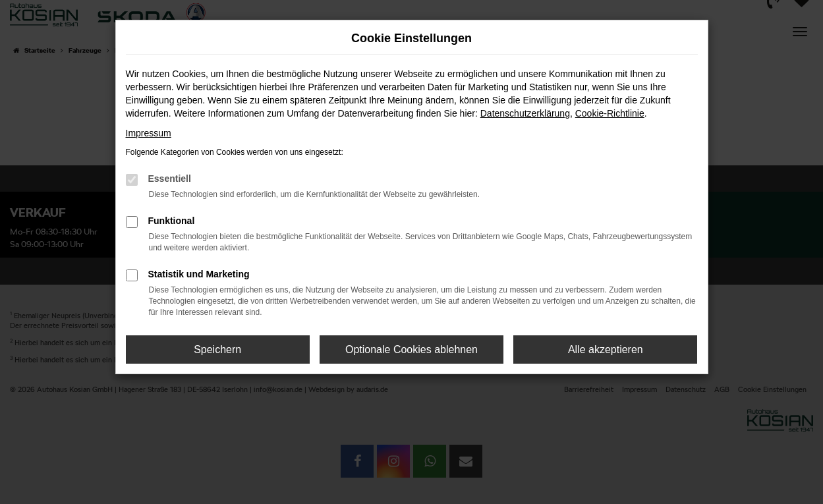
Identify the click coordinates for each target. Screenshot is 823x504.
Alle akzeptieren (606, 350)
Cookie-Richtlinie (610, 113)
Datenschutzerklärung (525, 113)
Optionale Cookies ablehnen (412, 350)
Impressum (149, 133)
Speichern (217, 350)
